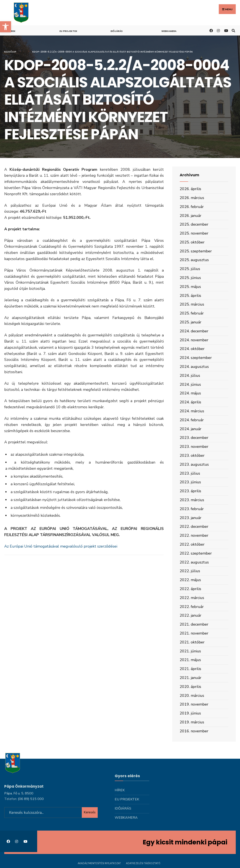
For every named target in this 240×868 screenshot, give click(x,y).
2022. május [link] (190, 580)
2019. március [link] (192, 722)
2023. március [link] (192, 500)
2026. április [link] (190, 189)
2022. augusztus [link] (194, 562)
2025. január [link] (191, 322)
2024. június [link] (190, 384)
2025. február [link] (192, 313)
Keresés (90, 812)
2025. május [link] (190, 287)
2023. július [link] (190, 473)
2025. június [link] (190, 278)
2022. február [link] (192, 607)
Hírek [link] (12, 31)
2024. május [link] (190, 393)
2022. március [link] (192, 598)
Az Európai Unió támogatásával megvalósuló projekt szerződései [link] (61, 546)
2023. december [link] (194, 438)
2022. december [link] (194, 526)
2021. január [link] (191, 678)
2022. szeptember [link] (196, 553)
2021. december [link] (194, 624)
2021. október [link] (192, 642)
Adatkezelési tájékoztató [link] (143, 863)
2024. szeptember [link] (196, 358)
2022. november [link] (194, 535)
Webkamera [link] (169, 31)
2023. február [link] (192, 509)
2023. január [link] (191, 518)
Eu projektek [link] (68, 31)
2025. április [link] (190, 296)
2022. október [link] (192, 544)
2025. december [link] (194, 224)
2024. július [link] (190, 376)
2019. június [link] (190, 713)
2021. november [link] (194, 633)
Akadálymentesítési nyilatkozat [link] (99, 863)
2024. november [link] (194, 340)
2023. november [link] (194, 447)
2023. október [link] (192, 455)
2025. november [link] (194, 233)
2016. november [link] (194, 731)
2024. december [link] (194, 331)
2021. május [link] (190, 660)
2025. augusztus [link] (194, 260)
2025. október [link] (192, 242)
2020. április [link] (190, 687)
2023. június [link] (190, 482)
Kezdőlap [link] (10, 52)
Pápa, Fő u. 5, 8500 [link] (19, 793)
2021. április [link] (190, 669)
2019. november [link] (194, 704)
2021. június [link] (190, 651)
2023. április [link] (190, 491)
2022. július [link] (190, 571)
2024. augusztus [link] (194, 367)
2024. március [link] (192, 411)
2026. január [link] (191, 216)
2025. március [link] (192, 304)
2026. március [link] (192, 198)
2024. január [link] (191, 429)
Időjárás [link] (116, 31)
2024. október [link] (192, 349)
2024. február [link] (192, 420)
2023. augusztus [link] (194, 464)
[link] (6, 27)
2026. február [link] (192, 207)
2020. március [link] (192, 696)
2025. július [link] (190, 269)
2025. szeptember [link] (196, 251)
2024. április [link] (190, 402)
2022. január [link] (191, 615)
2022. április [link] (190, 589)
